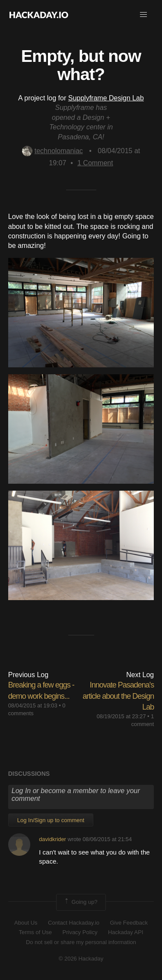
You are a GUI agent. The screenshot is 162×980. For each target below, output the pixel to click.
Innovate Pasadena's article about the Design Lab (118, 696)
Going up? (80, 902)
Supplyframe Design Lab (106, 98)
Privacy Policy (80, 932)
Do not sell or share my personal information (81, 942)
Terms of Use (35, 932)
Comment (95, 163)
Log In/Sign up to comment (51, 820)
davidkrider (52, 839)
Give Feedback (129, 923)
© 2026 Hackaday (81, 959)
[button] (143, 15)
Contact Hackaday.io (74, 923)
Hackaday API (126, 932)
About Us (26, 923)
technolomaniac (52, 151)
